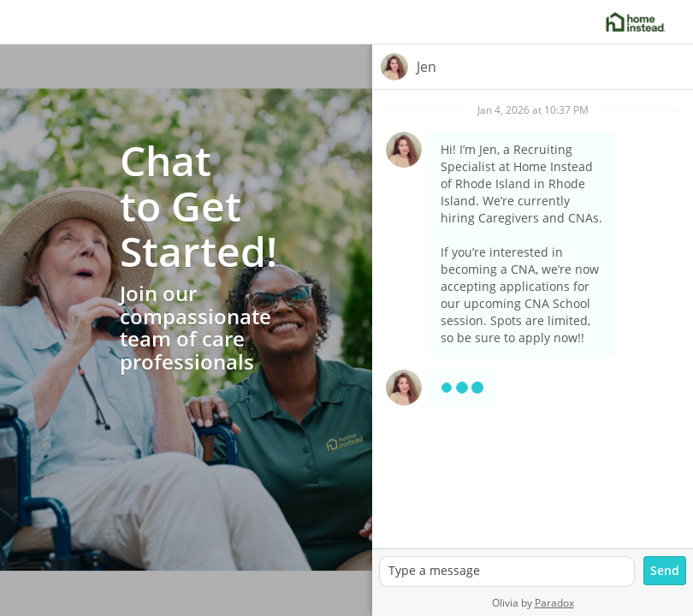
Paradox (554, 603)
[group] (533, 319)
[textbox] (507, 572)
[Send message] (665, 571)
